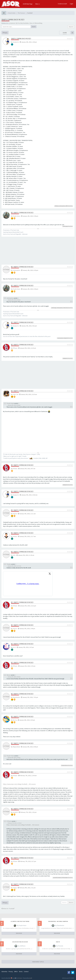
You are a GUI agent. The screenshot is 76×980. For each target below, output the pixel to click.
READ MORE (19, 933)
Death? (58, 942)
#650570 (70, 602)
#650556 (70, 345)
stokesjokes (62, 206)
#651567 (70, 772)
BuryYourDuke (25, 23)
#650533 (70, 39)
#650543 (70, 286)
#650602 (70, 743)
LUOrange (65, 226)
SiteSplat (20, 978)
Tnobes (15, 536)
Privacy (11, 972)
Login (71, 4)
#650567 (70, 510)
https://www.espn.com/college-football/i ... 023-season (19, 784)
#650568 (70, 533)
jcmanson (12, 23)
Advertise (4, 972)
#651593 (70, 858)
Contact (26, 972)
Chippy (15, 888)
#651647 (70, 884)
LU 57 (14, 647)
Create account (62, 4)
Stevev (15, 514)
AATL (67, 206)
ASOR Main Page (28, 4)
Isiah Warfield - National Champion (58, 921)
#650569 (70, 552)
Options (64, 902)
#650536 (70, 213)
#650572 (70, 644)
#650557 (70, 391)
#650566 (70, 491)
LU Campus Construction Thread (20, 921)
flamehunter (16, 697)
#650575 (70, 694)
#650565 (70, 465)
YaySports (16, 42)
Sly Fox (18, 23)
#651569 (70, 809)
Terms (21, 972)
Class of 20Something (36, 23)
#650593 (70, 717)
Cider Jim (65, 308)
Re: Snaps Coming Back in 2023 (22, 213)
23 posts (71, 27)
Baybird (66, 338)
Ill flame (57, 206)
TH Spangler (65, 878)
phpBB (30, 978)
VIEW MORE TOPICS (38, 962)
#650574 (70, 663)
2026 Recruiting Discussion (20, 942)
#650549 (70, 322)
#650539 (70, 267)
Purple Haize (16, 216)
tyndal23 (15, 812)
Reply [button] (5, 33)
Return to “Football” (8, 909)
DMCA (16, 972)
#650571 (70, 625)
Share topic (65, 34)
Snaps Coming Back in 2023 (13, 20)
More (38, 4)
